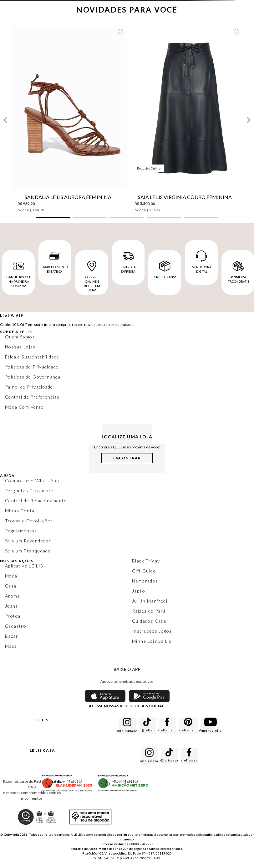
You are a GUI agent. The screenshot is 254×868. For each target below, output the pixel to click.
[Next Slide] (248, 120)
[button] (53, 217)
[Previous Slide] (6, 120)
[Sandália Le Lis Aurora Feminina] (70, 119)
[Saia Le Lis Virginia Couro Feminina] (187, 119)
